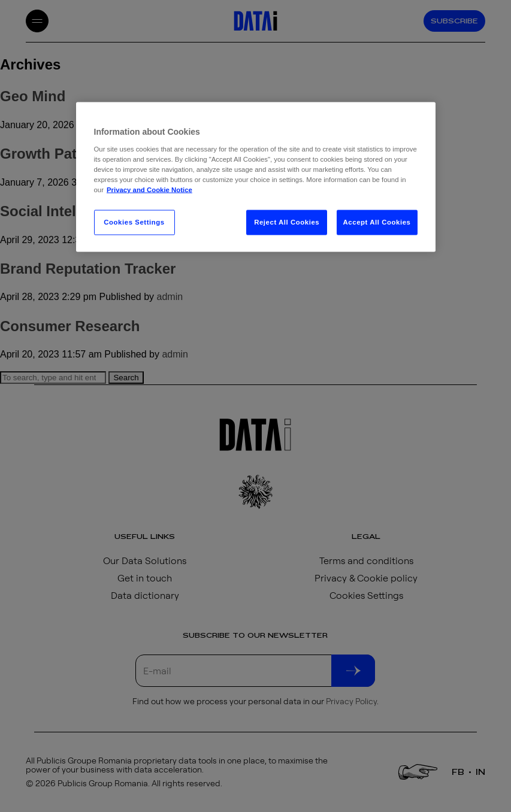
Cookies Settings (134, 222)
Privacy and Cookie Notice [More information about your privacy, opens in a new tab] (149, 190)
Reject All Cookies (287, 222)
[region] (256, 177)
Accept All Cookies (377, 222)
